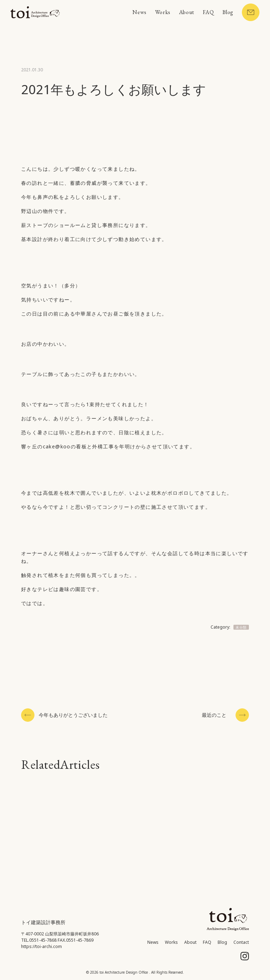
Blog (228, 12)
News (139, 12)
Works (163, 12)
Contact (241, 942)
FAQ (208, 12)
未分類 (241, 627)
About (187, 12)
